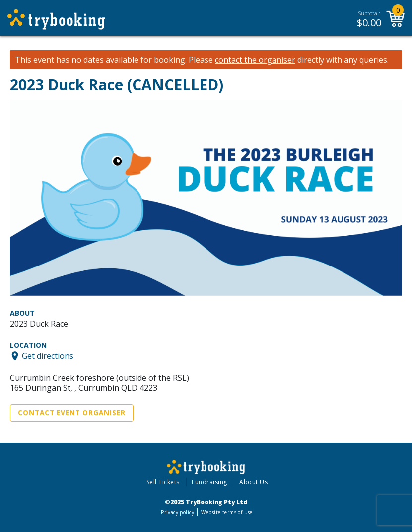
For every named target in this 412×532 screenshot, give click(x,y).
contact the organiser (255, 60)
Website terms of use (227, 512)
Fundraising (209, 482)
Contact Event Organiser (72, 413)
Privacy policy (177, 512)
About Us (253, 482)
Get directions (48, 356)
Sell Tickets (163, 482)
